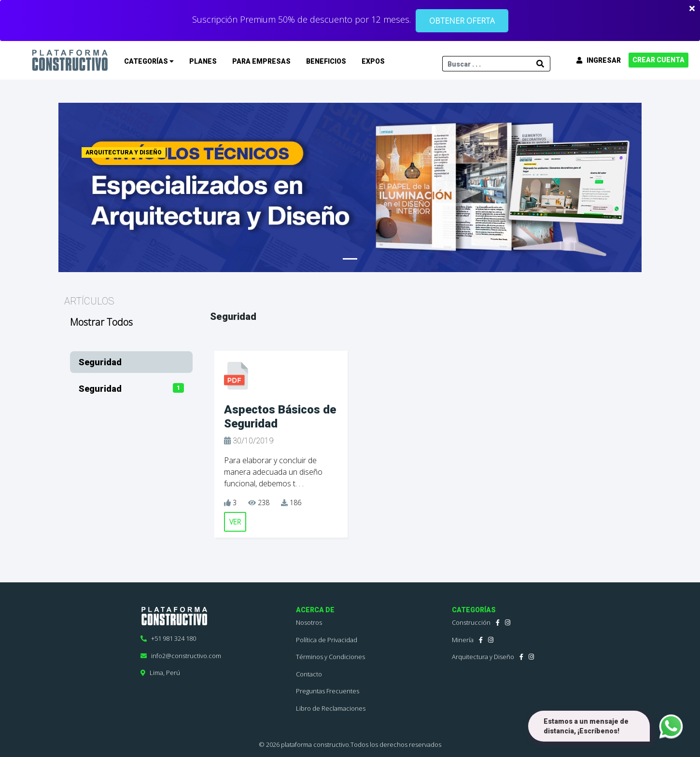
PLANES (203, 61)
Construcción (471, 622)
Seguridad (100, 362)
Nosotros (309, 622)
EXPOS (373, 61)
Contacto (309, 674)
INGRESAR (599, 60)
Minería (463, 640)
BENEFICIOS (326, 61)
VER (235, 522)
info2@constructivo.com (181, 656)
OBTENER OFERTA (462, 21)
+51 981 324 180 (168, 638)
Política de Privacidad (327, 640)
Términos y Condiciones (330, 657)
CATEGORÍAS (149, 61)
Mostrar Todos (101, 322)
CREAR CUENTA (658, 60)
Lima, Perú (160, 673)
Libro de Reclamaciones (331, 708)
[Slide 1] (350, 259)
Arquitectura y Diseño (483, 657)
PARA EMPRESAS (261, 61)
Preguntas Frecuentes (328, 691)
